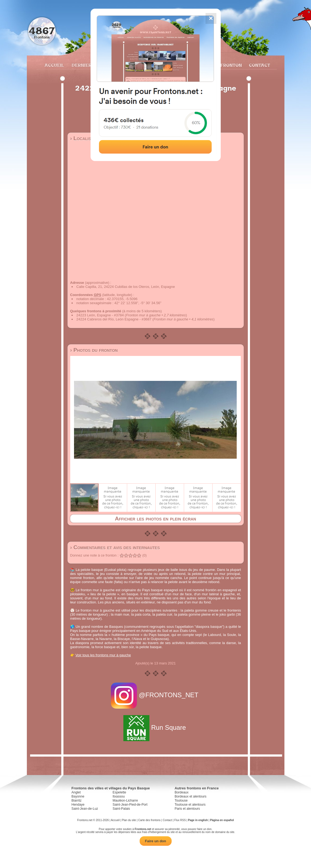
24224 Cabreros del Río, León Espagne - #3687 (114, 319)
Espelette (119, 792)
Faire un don (156, 841)
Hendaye (78, 805)
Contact (259, 65)
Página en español (222, 820)
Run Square (155, 727)
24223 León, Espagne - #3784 (100, 315)
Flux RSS (180, 820)
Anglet (76, 792)
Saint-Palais (121, 809)
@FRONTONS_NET (155, 695)
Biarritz (77, 801)
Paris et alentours (187, 809)
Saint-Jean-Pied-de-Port (130, 805)
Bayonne (78, 796)
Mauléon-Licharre (125, 801)
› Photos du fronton (94, 350)
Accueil (54, 65)
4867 (42, 30)
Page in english (198, 820)
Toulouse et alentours (190, 805)
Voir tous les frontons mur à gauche (103, 655)
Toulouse (181, 801)
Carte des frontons (149, 820)
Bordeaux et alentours (190, 796)
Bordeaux (182, 792)
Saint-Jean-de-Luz (85, 809)
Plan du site (129, 820)
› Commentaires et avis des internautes (115, 547)
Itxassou (119, 796)
